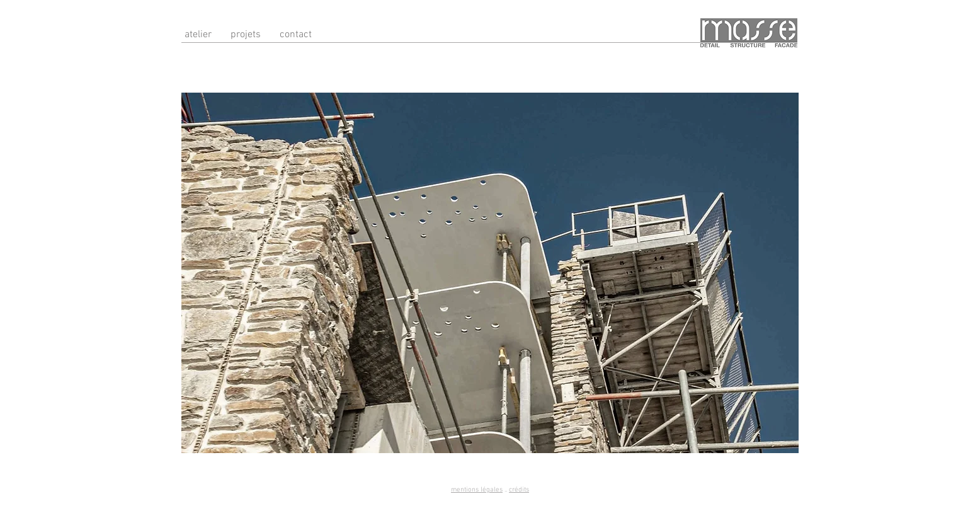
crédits (519, 490)
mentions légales (477, 490)
